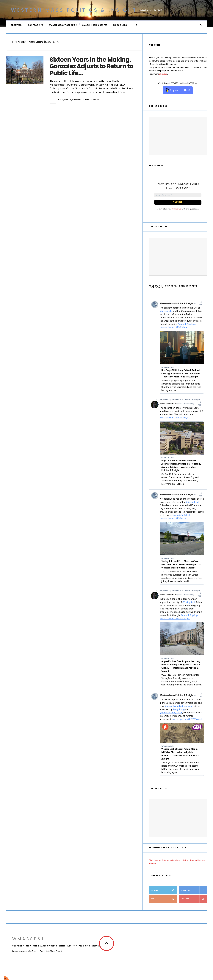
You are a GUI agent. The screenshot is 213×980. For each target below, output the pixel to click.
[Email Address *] (178, 198)
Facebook (194, 894)
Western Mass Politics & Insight (74, 10)
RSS (164, 903)
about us (163, 76)
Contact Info (36, 25)
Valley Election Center (95, 25)
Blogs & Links (120, 25)
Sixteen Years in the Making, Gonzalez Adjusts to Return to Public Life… (91, 69)
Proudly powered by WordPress (24, 955)
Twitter (164, 894)
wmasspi (77, 103)
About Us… (17, 25)
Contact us (176, 213)
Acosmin (59, 955)
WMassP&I (28, 943)
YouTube (194, 903)
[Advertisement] (178, 139)
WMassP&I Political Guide (63, 25)
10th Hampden (92, 103)
